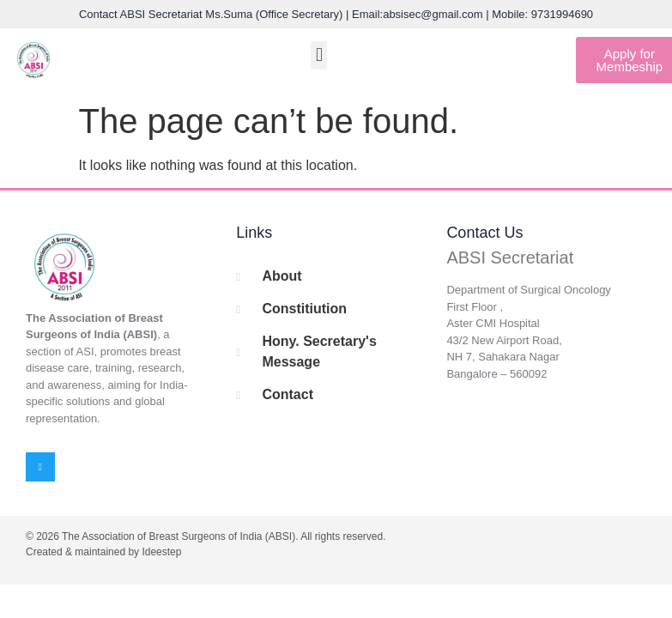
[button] (319, 55)
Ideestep (161, 552)
